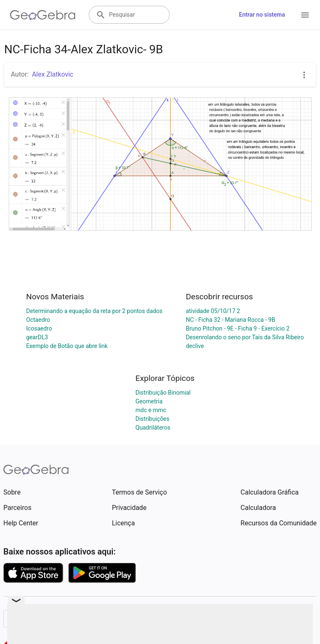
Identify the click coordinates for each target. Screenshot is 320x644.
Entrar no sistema (262, 15)
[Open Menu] (305, 15)
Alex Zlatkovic (53, 74)
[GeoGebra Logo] (43, 15)
